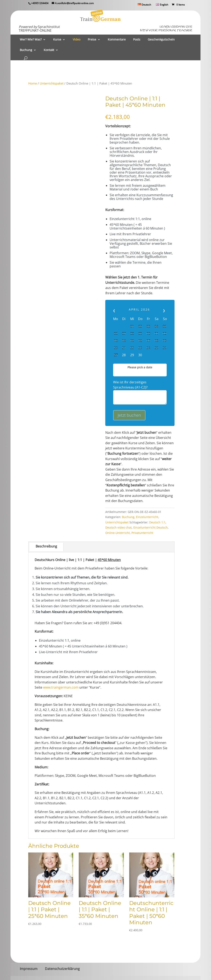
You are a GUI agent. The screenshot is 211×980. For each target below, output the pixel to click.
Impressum (29, 969)
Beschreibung (46, 546)
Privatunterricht (142, 533)
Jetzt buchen (129, 415)
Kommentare (117, 40)
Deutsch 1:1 (157, 522)
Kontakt (49, 50)
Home (33, 83)
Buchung (26, 50)
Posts (137, 40)
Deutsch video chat (118, 527)
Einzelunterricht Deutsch (151, 527)
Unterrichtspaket (52, 83)
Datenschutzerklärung (62, 969)
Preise (92, 40)
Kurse (57, 40)
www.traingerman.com (61, 687)
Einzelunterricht (147, 517)
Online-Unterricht (118, 533)
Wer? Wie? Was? (31, 40)
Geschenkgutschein (161, 40)
